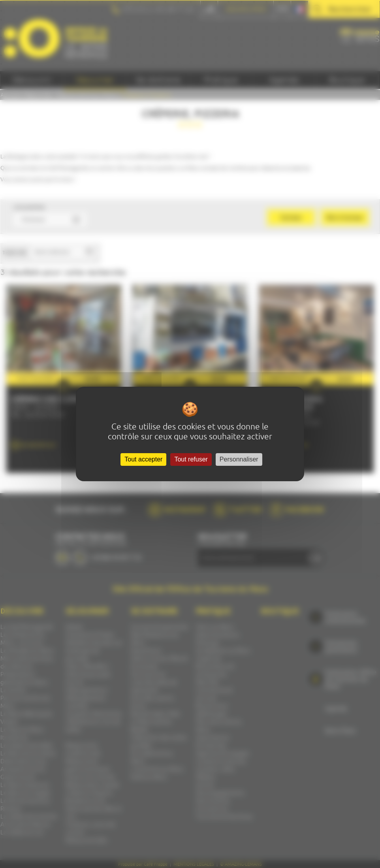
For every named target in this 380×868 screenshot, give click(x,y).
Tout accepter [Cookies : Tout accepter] (143, 459)
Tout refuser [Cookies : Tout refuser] (191, 459)
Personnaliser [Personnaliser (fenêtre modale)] (239, 459)
